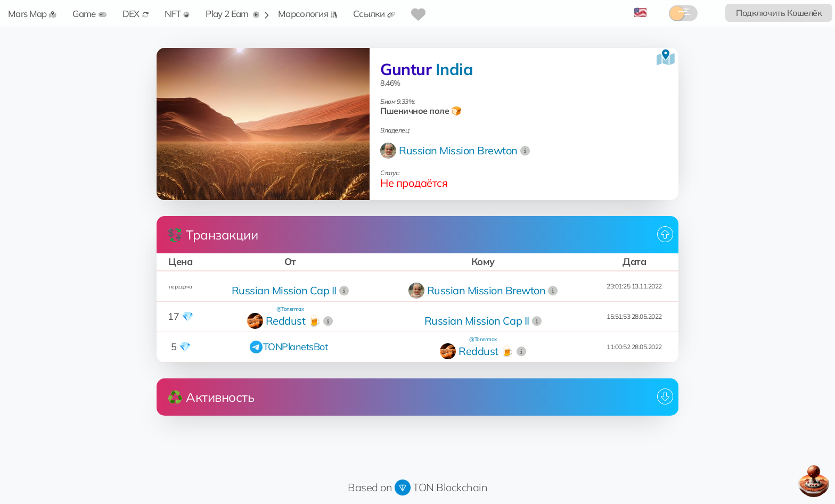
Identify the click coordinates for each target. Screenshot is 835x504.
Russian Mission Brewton (458, 150)
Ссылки (374, 14)
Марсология (308, 14)
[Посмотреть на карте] (666, 57)
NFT (177, 14)
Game (89, 14)
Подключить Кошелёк (779, 13)
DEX (136, 14)
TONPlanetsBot (296, 347)
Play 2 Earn (232, 14)
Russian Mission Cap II (284, 290)
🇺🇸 (640, 12)
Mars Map (32, 14)
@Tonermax (290, 309)
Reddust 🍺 (293, 321)
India (455, 69)
